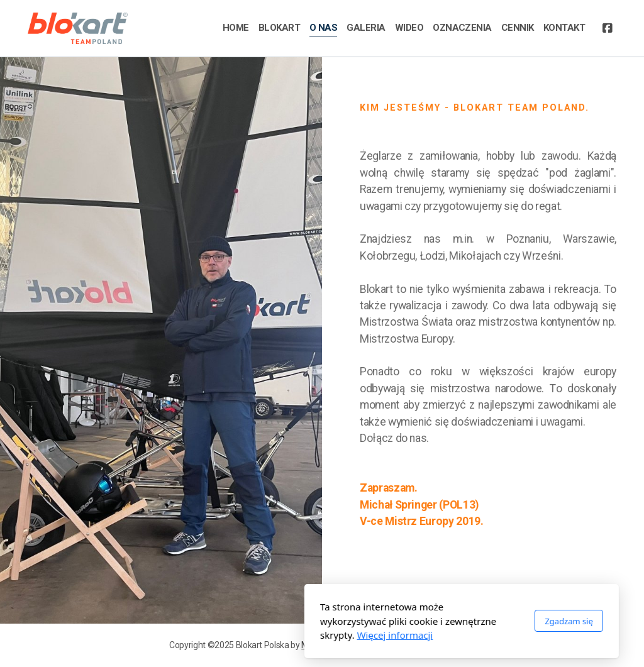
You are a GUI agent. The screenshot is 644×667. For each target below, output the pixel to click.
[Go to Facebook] (607, 28)
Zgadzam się (429, 621)
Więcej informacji (256, 635)
